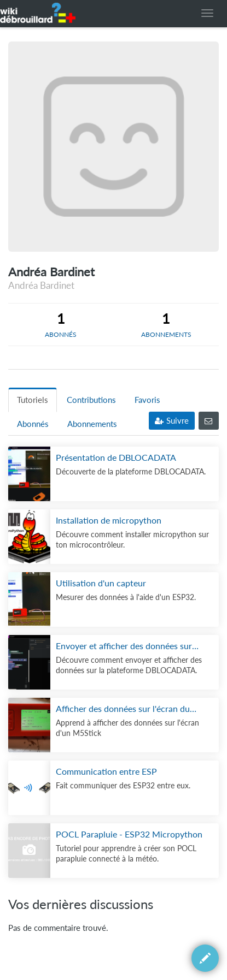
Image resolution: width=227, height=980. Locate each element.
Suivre (172, 421)
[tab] (61, 324)
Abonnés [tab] (33, 424)
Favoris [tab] (147, 400)
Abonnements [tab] (92, 424)
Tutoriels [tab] (33, 400)
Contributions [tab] (91, 400)
